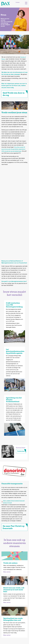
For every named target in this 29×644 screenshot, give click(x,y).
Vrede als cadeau (10, 563)
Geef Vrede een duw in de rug (14, 94)
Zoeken (18, 2)
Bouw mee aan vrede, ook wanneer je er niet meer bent (14, 590)
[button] (8, 451)
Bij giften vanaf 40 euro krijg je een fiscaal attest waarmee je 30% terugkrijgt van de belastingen (13, 149)
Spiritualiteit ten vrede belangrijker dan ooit (13, 619)
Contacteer (21, 451)
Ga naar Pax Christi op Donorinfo (14, 527)
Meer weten (7, 572)
